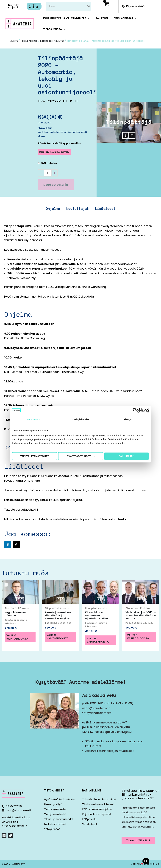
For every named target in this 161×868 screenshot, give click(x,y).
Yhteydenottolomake (97, 713)
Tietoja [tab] (128, 419)
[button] (14, 6)
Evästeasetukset (81, 456)
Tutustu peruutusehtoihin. (22, 510)
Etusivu (14, 41)
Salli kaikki (126, 456)
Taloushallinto (29, 41)
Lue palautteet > (114, 519)
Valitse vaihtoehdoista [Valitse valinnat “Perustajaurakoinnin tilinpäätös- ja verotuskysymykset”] (57, 637)
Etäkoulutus (49, 163)
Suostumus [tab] (33, 419)
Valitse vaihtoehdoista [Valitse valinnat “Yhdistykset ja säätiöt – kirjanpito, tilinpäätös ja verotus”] (138, 637)
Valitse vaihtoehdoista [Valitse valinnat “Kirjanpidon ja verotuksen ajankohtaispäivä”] (98, 640)
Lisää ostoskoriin (56, 185)
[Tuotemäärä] (48, 173)
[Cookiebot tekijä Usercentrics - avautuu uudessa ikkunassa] (135, 410)
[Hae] (89, 6)
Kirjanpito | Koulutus (52, 41)
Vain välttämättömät (35, 456)
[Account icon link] (140, 6)
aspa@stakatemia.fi (96, 708)
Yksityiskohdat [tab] (80, 419)
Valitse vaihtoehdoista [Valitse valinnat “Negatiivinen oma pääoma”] (17, 637)
